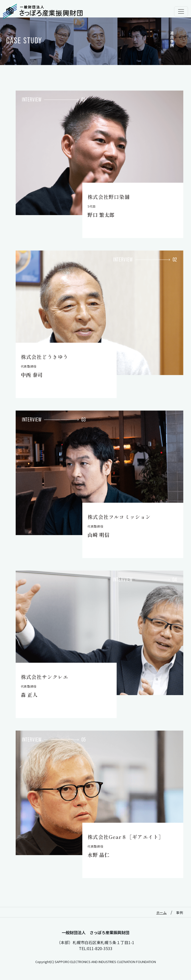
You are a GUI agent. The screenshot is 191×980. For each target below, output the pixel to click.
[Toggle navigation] (181, 11)
